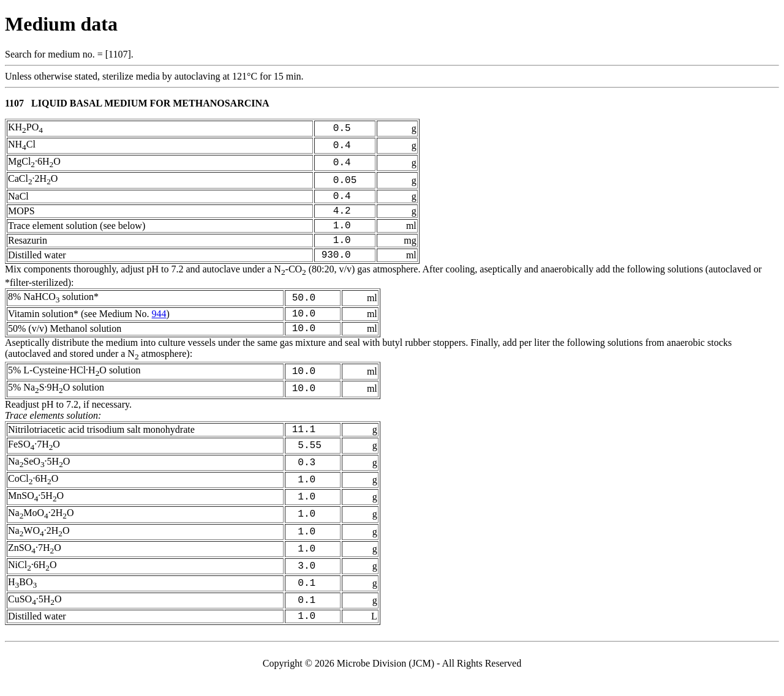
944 (159, 327)
